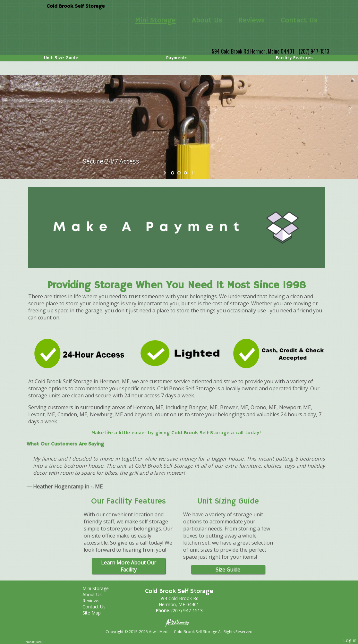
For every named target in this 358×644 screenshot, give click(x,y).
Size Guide (228, 570)
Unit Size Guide (61, 58)
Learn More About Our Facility (129, 566)
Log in (350, 640)
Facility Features (294, 58)
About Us (207, 21)
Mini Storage (155, 21)
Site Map (96, 613)
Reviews (251, 21)
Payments (177, 58)
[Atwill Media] (179, 622)
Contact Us (299, 21)
